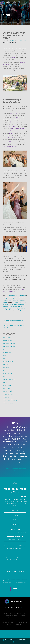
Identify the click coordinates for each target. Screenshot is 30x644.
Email (16, 642)
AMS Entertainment (21, 41)
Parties (5, 382)
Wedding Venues (20, 299)
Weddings (5, 301)
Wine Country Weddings (14, 301)
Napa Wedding (8, 373)
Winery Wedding (8, 403)
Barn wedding (7, 337)
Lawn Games (7, 364)
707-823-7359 (24, 608)
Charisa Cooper (18, 613)
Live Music (6, 367)
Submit (15, 589)
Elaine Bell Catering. (11, 126)
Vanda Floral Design (13, 122)
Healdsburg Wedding (9, 361)
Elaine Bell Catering (8, 304)
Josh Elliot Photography (14, 615)
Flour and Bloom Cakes (18, 129)
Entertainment (23, 295)
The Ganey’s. (14, 113)
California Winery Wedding (19, 303)
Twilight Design (9, 137)
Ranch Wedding (8, 388)
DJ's (4, 349)
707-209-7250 (12, 292)
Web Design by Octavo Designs (15, 624)
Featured (5, 297)
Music (9, 297)
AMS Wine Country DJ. (11, 146)
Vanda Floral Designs (8, 310)
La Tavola (12, 133)
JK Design (12, 142)
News (5, 376)
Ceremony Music (8, 340)
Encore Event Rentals (9, 131)
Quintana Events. (20, 118)
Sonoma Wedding (11, 299)
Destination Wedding (13, 295)
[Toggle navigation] (27, 3)
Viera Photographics (20, 617)
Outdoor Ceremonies (17, 297)
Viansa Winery (17, 310)
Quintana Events (7, 308)
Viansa (13, 58)
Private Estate (7, 385)
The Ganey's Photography (18, 308)
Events (5, 355)
